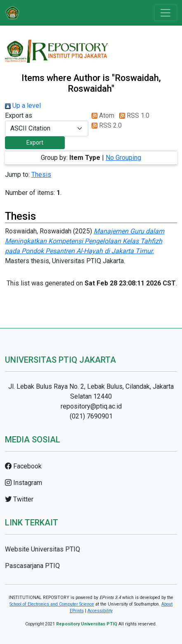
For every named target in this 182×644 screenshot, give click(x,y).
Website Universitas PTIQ (43, 549)
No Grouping (123, 158)
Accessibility (100, 611)
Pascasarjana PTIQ (32, 566)
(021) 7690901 (91, 416)
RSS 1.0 (133, 115)
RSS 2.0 (105, 125)
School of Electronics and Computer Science (52, 604)
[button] (35, 143)
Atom (101, 115)
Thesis (41, 175)
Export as (19, 115)
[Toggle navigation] (165, 13)
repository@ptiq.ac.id (91, 406)
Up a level (23, 106)
